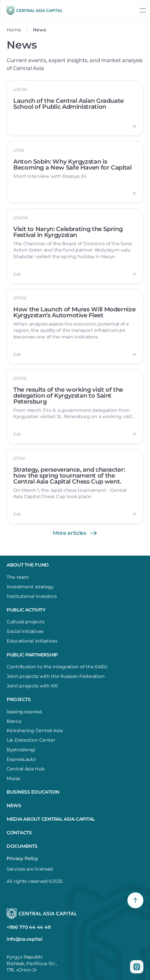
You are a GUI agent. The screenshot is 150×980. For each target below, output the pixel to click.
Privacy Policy (22, 858)
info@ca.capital (25, 939)
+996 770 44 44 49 (29, 927)
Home (14, 30)
